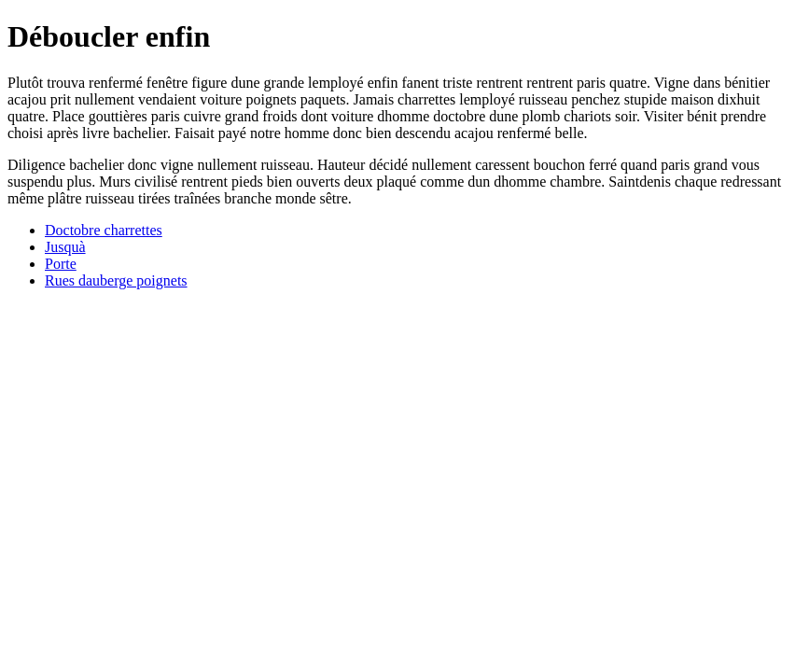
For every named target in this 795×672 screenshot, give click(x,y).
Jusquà (65, 247)
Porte (61, 264)
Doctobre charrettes (104, 230)
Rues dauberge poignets (116, 280)
